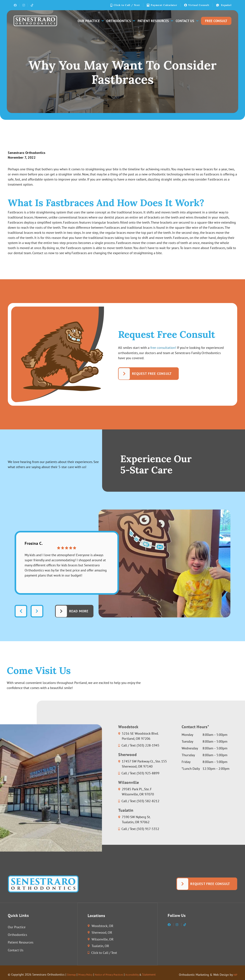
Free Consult (216, 21)
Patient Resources (155, 21)
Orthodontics (121, 21)
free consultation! (163, 348)
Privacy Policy (89, 975)
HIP (235, 975)
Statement (164, 975)
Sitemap (72, 975)
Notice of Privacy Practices (117, 975)
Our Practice (91, 21)
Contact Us (187, 21)
